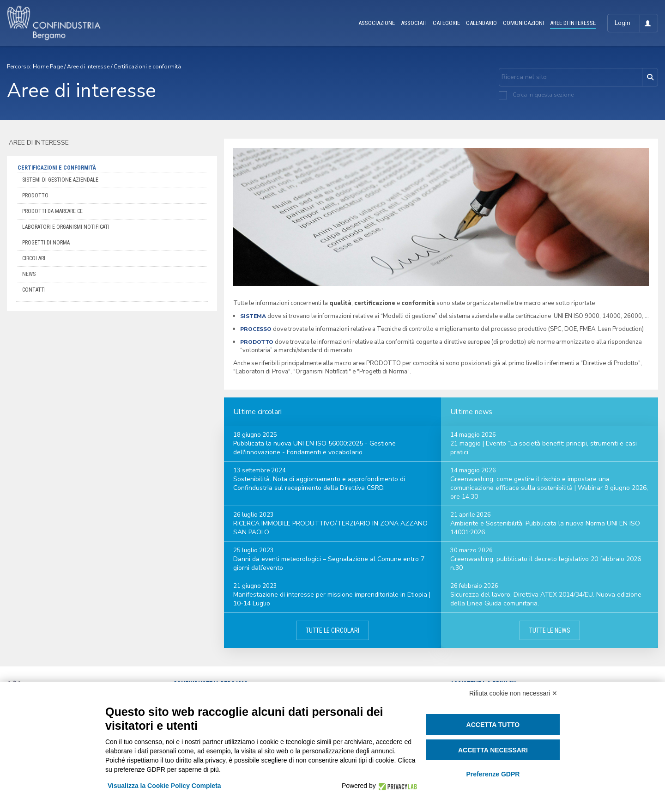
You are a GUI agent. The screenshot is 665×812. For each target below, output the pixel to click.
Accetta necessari (493, 750)
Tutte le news (550, 630)
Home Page (48, 67)
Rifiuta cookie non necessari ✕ (513, 693)
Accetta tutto (493, 725)
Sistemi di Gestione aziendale (60, 180)
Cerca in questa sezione (543, 95)
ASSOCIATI (414, 23)
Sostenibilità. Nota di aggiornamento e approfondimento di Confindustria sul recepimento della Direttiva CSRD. (319, 483)
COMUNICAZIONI (523, 23)
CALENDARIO (481, 23)
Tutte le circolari (332, 630)
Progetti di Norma (46, 243)
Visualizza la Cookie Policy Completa (164, 786)
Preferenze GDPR (493, 774)
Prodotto (35, 195)
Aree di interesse (88, 67)
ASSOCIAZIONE (377, 23)
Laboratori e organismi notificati (66, 227)
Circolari (34, 258)
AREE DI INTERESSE (573, 23)
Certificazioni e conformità (147, 67)
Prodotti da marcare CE (52, 211)
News (29, 274)
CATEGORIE (446, 23)
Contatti (34, 290)
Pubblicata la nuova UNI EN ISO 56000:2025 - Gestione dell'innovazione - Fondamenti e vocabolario (314, 448)
